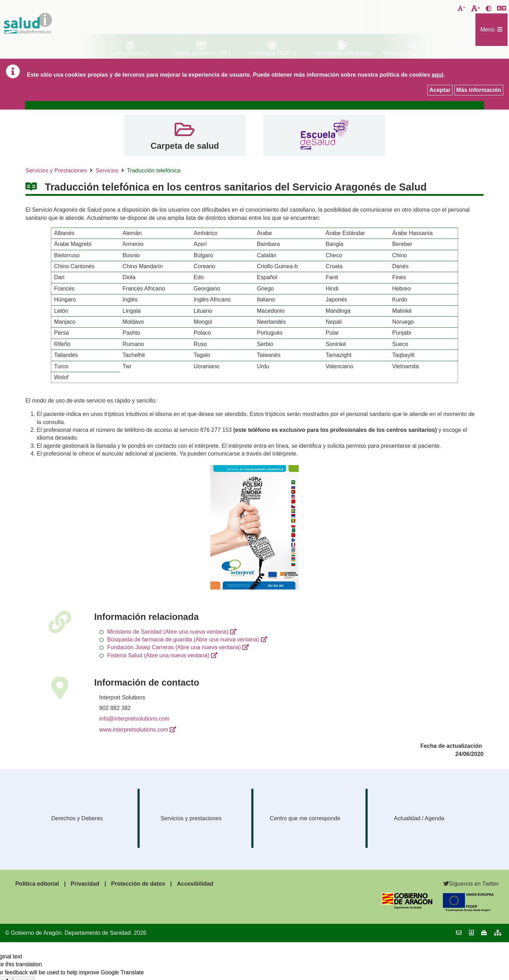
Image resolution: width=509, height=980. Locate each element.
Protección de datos (138, 884)
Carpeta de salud (185, 146)
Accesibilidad (195, 884)
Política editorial (37, 884)
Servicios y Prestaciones (56, 171)
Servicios (107, 171)
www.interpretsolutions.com (134, 730)
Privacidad (85, 884)
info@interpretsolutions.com (134, 719)
